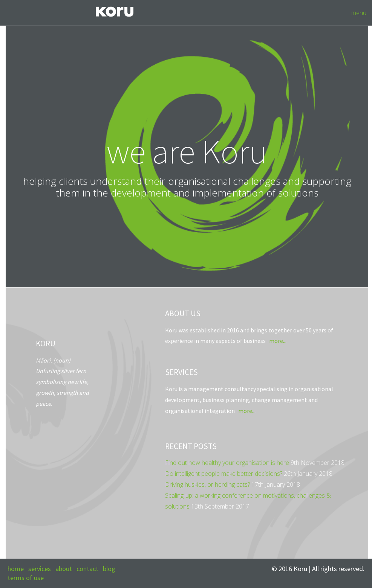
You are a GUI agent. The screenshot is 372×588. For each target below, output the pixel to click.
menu (359, 13)
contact (87, 569)
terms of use (26, 578)
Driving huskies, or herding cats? (207, 484)
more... (277, 341)
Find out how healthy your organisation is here (227, 463)
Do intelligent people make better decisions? (224, 474)
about (64, 569)
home (16, 569)
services (40, 569)
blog (109, 569)
